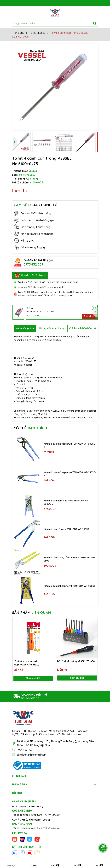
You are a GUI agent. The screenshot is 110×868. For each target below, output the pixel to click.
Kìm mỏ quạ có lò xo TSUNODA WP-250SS (66, 529)
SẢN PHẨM (32, 613)
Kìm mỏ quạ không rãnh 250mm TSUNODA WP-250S (69, 559)
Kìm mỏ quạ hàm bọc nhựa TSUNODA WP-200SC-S (67, 502)
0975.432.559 (33, 264)
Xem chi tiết (33, 678)
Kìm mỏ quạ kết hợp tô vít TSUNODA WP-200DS (70, 586)
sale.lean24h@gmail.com (32, 755)
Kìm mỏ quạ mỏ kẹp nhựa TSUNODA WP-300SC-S (70, 445)
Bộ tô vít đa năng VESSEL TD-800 (76, 661)
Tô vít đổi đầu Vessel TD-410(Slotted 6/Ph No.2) (27, 663)
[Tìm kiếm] (95, 23)
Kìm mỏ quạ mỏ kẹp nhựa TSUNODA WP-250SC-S (70, 474)
